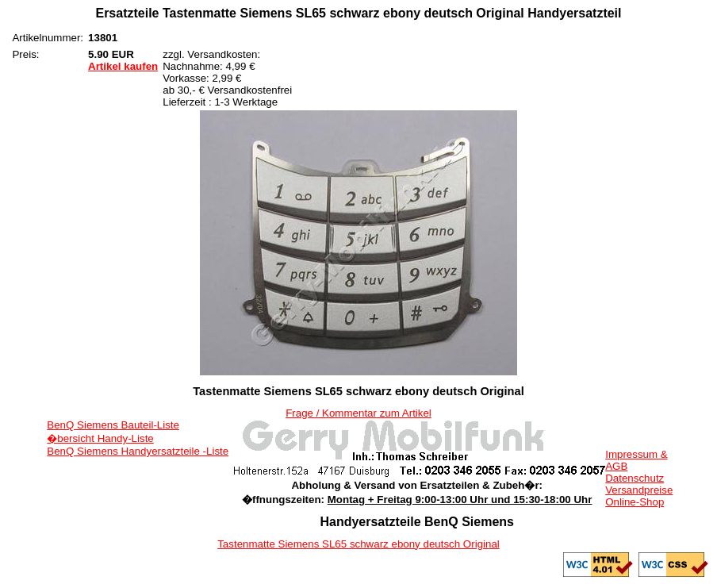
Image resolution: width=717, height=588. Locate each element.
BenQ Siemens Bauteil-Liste (113, 425)
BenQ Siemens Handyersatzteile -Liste (138, 451)
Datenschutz (635, 478)
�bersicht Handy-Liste (100, 438)
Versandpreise (639, 490)
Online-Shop (635, 502)
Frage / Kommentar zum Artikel (358, 413)
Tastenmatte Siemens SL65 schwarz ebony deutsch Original (358, 544)
